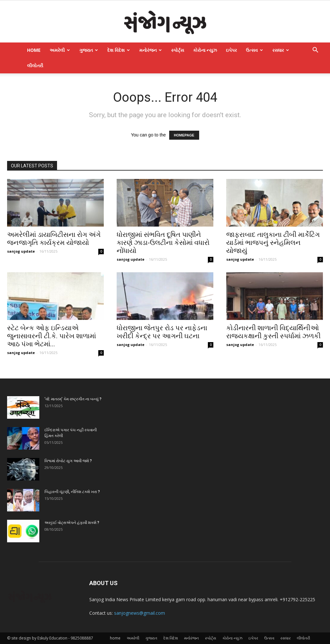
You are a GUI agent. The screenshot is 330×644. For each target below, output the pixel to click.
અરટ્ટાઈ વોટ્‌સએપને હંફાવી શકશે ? (72, 523)
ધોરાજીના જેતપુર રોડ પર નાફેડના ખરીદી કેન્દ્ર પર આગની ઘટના (162, 332)
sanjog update (21, 251)
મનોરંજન (150, 50)
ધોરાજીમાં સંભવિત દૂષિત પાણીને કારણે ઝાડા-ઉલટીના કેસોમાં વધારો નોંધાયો (163, 243)
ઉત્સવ (254, 50)
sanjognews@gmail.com (140, 613)
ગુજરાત (89, 50)
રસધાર (281, 50)
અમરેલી (60, 50)
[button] (315, 51)
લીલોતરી (35, 65)
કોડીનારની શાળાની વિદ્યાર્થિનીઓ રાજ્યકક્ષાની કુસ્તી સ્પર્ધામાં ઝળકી (273, 332)
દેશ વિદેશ (119, 50)
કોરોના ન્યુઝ (205, 50)
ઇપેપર (231, 50)
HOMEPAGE (184, 135)
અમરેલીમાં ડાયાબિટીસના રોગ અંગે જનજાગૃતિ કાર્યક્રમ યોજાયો (54, 239)
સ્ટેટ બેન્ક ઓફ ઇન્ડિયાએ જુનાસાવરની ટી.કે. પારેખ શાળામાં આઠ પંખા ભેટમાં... (52, 336)
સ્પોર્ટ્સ (178, 50)
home (34, 50)
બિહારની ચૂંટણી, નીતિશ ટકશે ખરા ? (72, 492)
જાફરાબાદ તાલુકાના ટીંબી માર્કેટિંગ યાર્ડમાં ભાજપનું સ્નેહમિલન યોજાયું (273, 243)
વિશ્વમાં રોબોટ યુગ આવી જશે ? (68, 461)
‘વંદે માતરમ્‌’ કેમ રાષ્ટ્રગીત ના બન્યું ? (73, 399)
